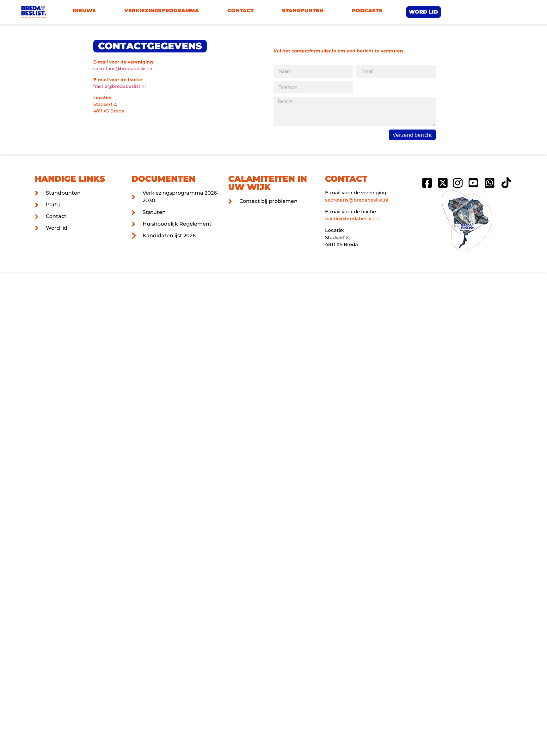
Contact (240, 11)
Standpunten (303, 11)
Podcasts (367, 11)
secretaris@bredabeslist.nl (123, 69)
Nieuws (84, 11)
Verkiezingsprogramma (162, 11)
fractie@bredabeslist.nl (120, 86)
